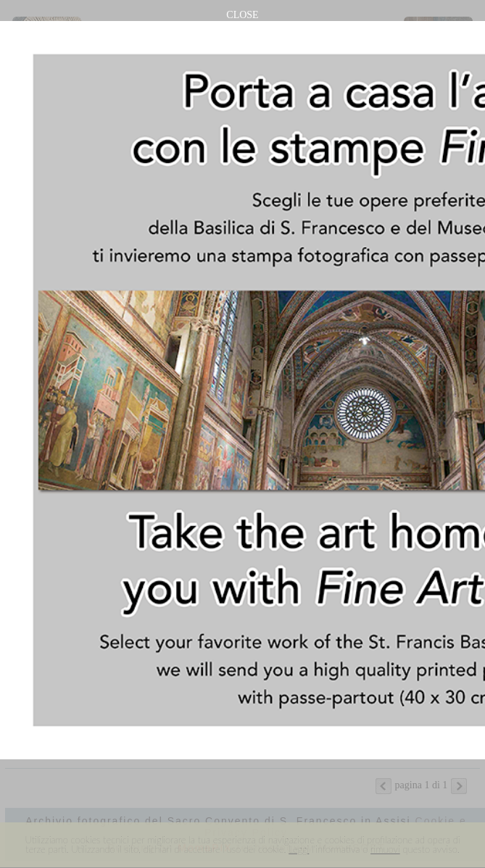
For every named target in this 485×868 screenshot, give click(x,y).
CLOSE (242, 15)
